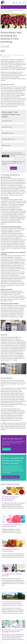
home (3, 10)
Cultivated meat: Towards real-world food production (12, 525)
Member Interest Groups (11, 477)
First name (7, 121)
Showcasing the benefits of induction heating (10, 550)
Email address (8, 133)
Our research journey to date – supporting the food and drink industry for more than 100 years (13, 604)
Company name (8, 139)
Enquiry (6, 145)
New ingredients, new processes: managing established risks (12, 631)
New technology (5, 47)
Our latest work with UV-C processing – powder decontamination (10, 498)
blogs (6, 10)
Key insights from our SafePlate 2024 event (12, 575)
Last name (7, 127)
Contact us (7, 449)
